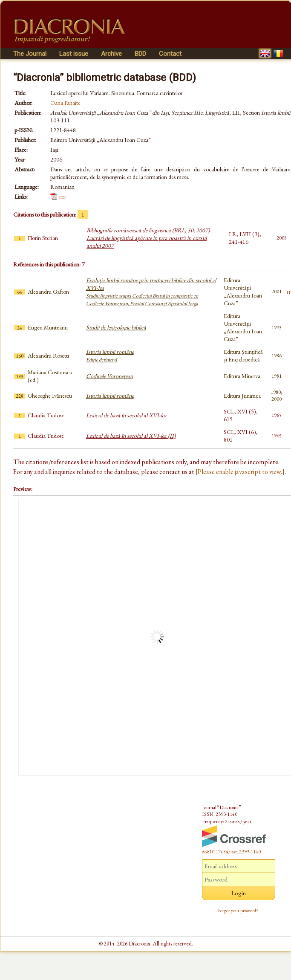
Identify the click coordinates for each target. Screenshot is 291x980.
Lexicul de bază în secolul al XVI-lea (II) (131, 436)
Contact (170, 54)
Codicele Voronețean (109, 376)
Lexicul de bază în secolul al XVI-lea (126, 415)
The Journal (30, 54)
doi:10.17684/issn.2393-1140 (231, 852)
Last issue (74, 54)
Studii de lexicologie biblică (116, 327)
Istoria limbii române (110, 356)
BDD (140, 54)
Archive (111, 54)
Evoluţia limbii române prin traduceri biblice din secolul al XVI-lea (151, 292)
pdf (63, 197)
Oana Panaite (65, 103)
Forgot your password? (238, 911)
